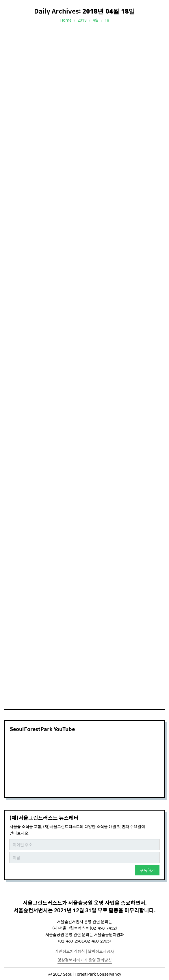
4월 (96, 20)
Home (66, 20)
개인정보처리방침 (70, 951)
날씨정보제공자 (101, 951)
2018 (82, 20)
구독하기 (147, 870)
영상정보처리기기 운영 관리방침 (85, 960)
